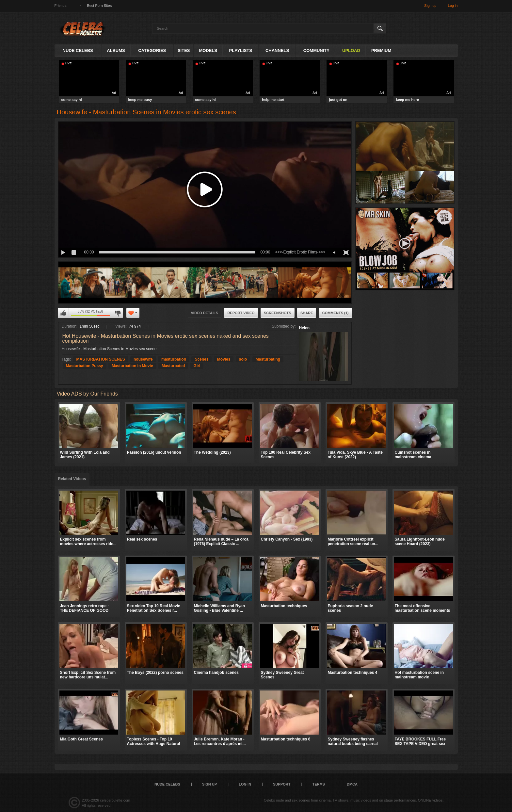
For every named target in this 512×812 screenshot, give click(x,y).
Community (316, 50)
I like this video (63, 313)
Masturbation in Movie (132, 366)
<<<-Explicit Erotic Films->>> (300, 252)
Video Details (205, 313)
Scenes (201, 359)
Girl (197, 366)
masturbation (174, 359)
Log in (453, 6)
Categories (152, 50)
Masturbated (173, 366)
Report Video (241, 313)
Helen (304, 328)
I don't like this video (118, 313)
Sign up (430, 6)
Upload (351, 50)
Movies (224, 359)
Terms (319, 784)
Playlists (241, 50)
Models (208, 50)
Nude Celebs (78, 50)
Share (307, 313)
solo (243, 359)
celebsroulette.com (115, 800)
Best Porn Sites (99, 6)
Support (282, 784)
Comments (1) (336, 313)
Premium (381, 50)
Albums (116, 50)
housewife (143, 359)
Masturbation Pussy (85, 366)
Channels (277, 50)
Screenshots (278, 313)
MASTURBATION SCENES (101, 359)
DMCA (352, 784)
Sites (184, 50)
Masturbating (268, 359)
